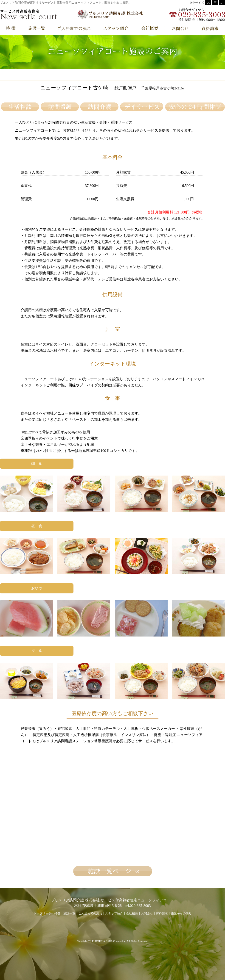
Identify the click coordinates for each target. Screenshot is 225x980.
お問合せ (147, 914)
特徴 (57, 914)
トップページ (42, 914)
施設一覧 (69, 914)
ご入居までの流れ (90, 914)
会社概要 (132, 914)
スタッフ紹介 (114, 914)
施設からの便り (181, 914)
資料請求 (162, 914)
